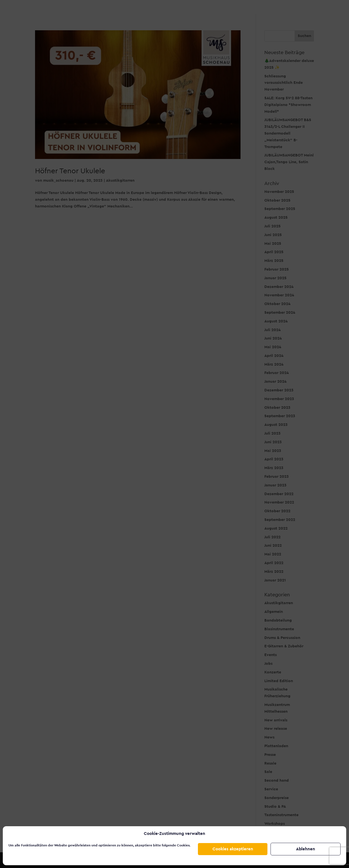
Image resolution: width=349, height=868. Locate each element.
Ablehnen (306, 849)
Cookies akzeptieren (233, 849)
